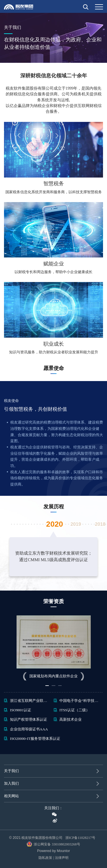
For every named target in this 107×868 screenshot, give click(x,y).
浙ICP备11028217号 (82, 838)
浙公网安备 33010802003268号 (53, 844)
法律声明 (62, 858)
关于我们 (11, 771)
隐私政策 (45, 858)
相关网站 (11, 796)
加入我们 (11, 783)
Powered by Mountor (53, 851)
